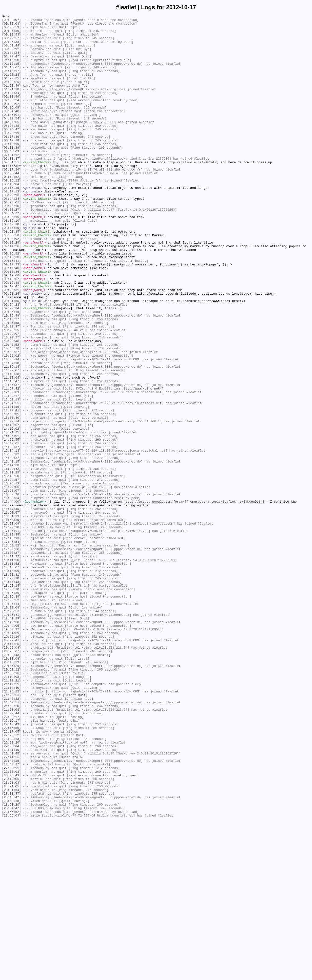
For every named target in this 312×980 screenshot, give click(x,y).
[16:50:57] (11, 612)
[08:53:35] (11, 275)
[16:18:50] (11, 569)
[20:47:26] (11, 796)
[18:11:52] (11, 674)
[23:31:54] (11, 945)
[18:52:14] (11, 700)
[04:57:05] (11, 144)
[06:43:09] (11, 179)
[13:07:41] (11, 490)
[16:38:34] (11, 595)
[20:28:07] (11, 779)
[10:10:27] (11, 380)
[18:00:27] (11, 661)
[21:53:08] (11, 849)
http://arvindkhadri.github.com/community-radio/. (48, 196)
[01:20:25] (11, 91)
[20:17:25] (11, 770)
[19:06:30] (11, 709)
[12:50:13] (11, 477)
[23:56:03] (11, 976)
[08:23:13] (11, 231)
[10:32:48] (11, 407)
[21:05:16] (11, 805)
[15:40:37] (11, 547)
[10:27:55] (11, 385)
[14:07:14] (11, 503)
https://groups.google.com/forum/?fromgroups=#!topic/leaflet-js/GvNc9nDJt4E (194, 599)
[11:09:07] (11, 442)
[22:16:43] (11, 866)
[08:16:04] (11, 218)
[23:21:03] (11, 936)
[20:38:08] (11, 788)
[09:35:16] (11, 372)
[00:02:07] (11, 21)
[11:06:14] (11, 437)
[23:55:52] (11, 971)
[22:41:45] (11, 901)
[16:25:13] (11, 577)
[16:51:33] (11, 617)
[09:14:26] (11, 293)
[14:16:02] (11, 512)
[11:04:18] (11, 433)
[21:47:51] (11, 840)
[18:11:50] (11, 669)
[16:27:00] (11, 582)
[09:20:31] (11, 345)
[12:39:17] (11, 472)
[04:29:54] (11, 139)
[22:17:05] (11, 875)
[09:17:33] (11, 315)
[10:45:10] (11, 415)
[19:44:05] (11, 748)
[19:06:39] (11, 713)
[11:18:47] (11, 455)
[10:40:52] (11, 411)
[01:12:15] (11, 74)
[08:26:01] (11, 240)
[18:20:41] (11, 687)
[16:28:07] (11, 586)
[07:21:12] (11, 183)
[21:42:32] (11, 836)
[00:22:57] (11, 43)
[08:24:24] (11, 236)
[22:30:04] (11, 893)
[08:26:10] (11, 245)
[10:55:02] (11, 424)
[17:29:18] (11, 630)
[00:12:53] (11, 39)
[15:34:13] (11, 538)
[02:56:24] (11, 118)
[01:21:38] (11, 104)
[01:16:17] (11, 82)
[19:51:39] (11, 757)
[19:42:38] (11, 744)
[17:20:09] (11, 626)
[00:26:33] (11, 47)
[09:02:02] (11, 284)
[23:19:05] (11, 932)
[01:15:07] (11, 78)
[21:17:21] (11, 818)
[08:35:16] (11, 258)
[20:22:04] (11, 774)
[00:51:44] (11, 52)
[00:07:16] (11, 34)
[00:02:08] (11, 26)
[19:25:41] (11, 735)
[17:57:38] (11, 656)
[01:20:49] (11, 100)
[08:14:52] (11, 209)
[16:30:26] (11, 590)
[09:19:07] (11, 332)
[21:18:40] (11, 823)
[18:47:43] (11, 696)
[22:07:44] (11, 853)
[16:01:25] (11, 564)
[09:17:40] (11, 319)
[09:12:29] (11, 288)
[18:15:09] (11, 682)
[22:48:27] (11, 915)
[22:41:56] (11, 906)
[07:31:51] (11, 192)
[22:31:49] (11, 897)
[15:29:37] (11, 534)
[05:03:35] (11, 148)
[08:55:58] (11, 280)
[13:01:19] (11, 485)
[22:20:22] (11, 880)
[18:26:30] (11, 691)
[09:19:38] (11, 336)
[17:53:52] (11, 652)
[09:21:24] (11, 350)
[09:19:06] (11, 328)
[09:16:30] (11, 306)
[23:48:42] (11, 954)
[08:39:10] (11, 262)
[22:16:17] (11, 862)
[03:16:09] (11, 126)
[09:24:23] (11, 363)
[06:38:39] (11, 174)
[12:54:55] (11, 481)
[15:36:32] (11, 542)
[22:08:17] (11, 858)
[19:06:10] (11, 704)
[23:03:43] (11, 928)
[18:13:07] (11, 678)
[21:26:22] (11, 827)
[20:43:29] (11, 792)
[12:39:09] (11, 468)
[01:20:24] (11, 87)
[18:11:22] (11, 665)
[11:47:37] (11, 459)
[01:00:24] (11, 61)
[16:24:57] (11, 573)
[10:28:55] (11, 393)
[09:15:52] (11, 301)
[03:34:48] (11, 131)
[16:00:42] (11, 560)
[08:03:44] (11, 205)
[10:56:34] (11, 428)
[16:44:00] (11, 599)
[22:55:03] (11, 923)
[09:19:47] (11, 341)
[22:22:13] (11, 884)
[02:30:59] (11, 113)
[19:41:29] (11, 739)
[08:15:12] (11, 214)
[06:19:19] (11, 170)
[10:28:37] (11, 389)
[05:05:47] (11, 153)
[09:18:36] (11, 323)
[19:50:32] (11, 753)
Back (6, 17)
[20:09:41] (11, 766)
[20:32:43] (11, 783)
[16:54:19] (11, 621)
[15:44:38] (11, 555)
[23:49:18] (11, 958)
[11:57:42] (11, 463)
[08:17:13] (11, 227)
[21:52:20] (11, 844)
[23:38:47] (11, 950)
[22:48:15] (11, 910)
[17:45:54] (11, 647)
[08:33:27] (11, 249)
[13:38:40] (11, 499)
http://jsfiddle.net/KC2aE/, (193, 192)
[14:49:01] (11, 529)
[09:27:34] (11, 367)
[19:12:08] (11, 726)
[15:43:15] (11, 551)
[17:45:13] (11, 643)
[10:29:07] (11, 398)
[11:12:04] (11, 450)
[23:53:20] (11, 963)
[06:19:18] (11, 166)
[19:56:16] (11, 761)
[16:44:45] (11, 608)
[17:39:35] (11, 639)
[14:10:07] (11, 507)
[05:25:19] (11, 157)
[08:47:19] (11, 271)
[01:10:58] (11, 69)
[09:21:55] (11, 358)
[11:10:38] (11, 446)
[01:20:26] (11, 96)
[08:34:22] (11, 253)
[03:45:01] (11, 135)
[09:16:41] (11, 310)
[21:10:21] (11, 814)
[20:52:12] (11, 801)
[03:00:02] (11, 122)
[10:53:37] (11, 420)
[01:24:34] (11, 109)
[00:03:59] (11, 30)
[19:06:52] (11, 717)
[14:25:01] (11, 520)
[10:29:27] (11, 402)
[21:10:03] (11, 809)
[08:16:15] (11, 223)
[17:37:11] (11, 634)
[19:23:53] (11, 731)
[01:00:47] (11, 65)
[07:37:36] (11, 201)
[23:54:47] (11, 967)
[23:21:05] (11, 941)
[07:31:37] (11, 188)
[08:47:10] (11, 266)
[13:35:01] (11, 494)
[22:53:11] (11, 919)
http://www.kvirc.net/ (142, 463)
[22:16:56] (11, 871)
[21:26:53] (11, 831)
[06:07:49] (11, 161)
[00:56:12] (11, 56)
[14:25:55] (11, 525)
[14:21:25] (11, 516)
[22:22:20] (11, 888)
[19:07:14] (11, 722)
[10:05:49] (11, 376)
